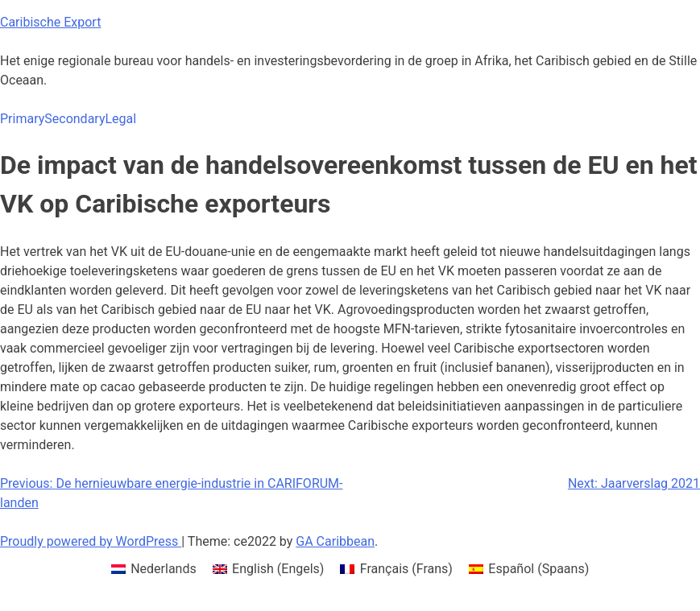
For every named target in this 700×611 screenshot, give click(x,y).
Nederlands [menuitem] (164, 569)
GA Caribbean (335, 541)
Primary (22, 119)
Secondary (75, 119)
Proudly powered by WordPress (91, 541)
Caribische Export (50, 22)
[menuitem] (154, 569)
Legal (120, 119)
